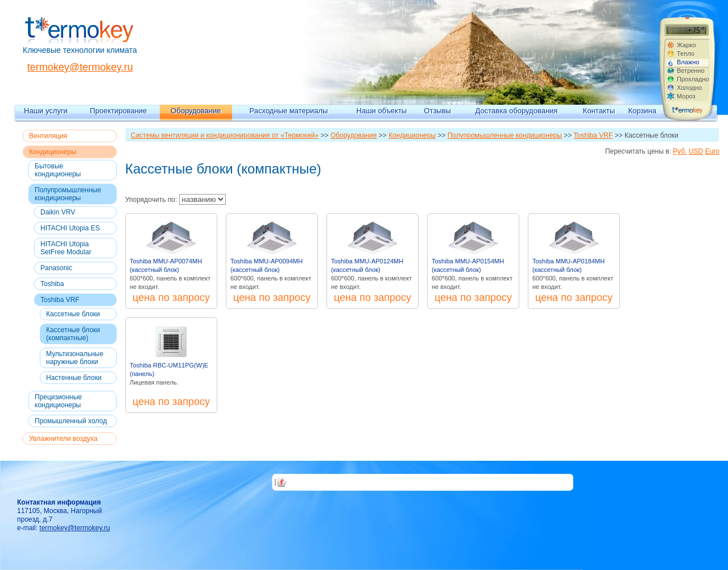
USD (696, 151)
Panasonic (56, 268)
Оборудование (196, 111)
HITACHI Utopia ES (70, 228)
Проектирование (118, 111)
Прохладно (693, 79)
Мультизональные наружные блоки (75, 358)
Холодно (689, 88)
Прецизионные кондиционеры (58, 401)
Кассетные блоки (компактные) (73, 334)
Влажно (688, 62)
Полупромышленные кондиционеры (68, 194)
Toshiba (52, 284)
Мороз (686, 96)
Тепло (686, 53)
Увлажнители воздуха (63, 439)
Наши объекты (382, 111)
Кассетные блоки (73, 314)
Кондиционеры (53, 152)
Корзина (642, 111)
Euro (712, 151)
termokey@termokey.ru (80, 67)
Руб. (680, 151)
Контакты (599, 111)
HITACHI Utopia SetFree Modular (66, 248)
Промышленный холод (71, 421)
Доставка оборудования (517, 111)
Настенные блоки (74, 378)
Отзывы (437, 111)
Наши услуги (46, 111)
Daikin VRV (58, 212)
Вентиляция (48, 136)
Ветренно (691, 71)
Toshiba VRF (60, 300)
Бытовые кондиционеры (58, 170)
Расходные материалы (289, 111)
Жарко (686, 45)
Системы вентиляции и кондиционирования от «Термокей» (225, 135)
